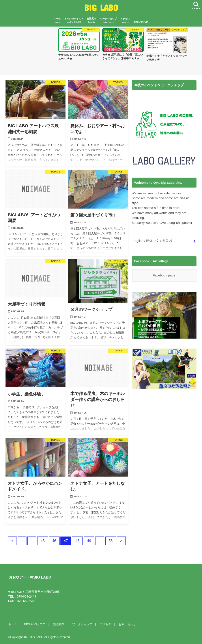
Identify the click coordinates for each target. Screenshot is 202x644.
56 (111, 541)
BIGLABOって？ (74, 20)
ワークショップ (108, 20)
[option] (79, 44)
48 (77, 541)
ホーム (57, 20)
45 (43, 541)
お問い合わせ (141, 22)
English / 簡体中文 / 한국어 (152, 241)
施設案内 (92, 20)
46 (54, 541)
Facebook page (164, 275)
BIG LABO (101, 7)
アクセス (125, 20)
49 (89, 541)
